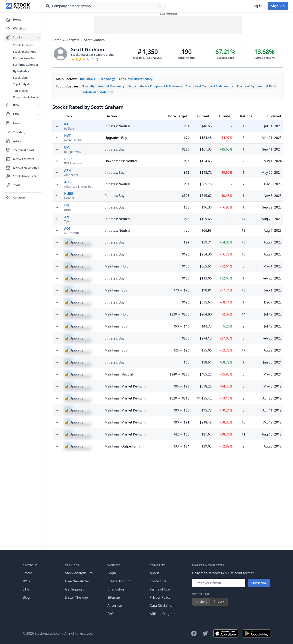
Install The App (77, 597)
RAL (67, 124)
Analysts (73, 40)
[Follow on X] (205, 633)
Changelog (116, 589)
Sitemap (114, 597)
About (154, 573)
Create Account (119, 581)
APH (67, 254)
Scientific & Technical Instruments (209, 86)
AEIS (68, 265)
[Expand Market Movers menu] (39, 159)
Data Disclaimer (162, 606)
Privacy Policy (160, 597)
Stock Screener (23, 45)
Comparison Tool (25, 58)
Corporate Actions (26, 97)
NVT (67, 219)
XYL (67, 300)
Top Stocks (20, 91)
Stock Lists (20, 78)
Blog (26, 597)
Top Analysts (22, 84)
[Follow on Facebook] (194, 633)
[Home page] (18, 6)
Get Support (74, 589)
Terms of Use (160, 589)
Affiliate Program (163, 614)
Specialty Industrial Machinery (103, 86)
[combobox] (105, 6)
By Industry (21, 71)
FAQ (110, 614)
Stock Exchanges (25, 52)
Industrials (87, 79)
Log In (257, 6)
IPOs (26, 581)
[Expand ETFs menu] (39, 114)
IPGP (68, 242)
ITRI (67, 288)
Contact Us (158, 581)
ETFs (26, 589)
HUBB (69, 277)
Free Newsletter (77, 581)
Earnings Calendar (26, 65)
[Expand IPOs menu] (39, 105)
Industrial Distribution (98, 92)
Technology (107, 79)
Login (112, 573)
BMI (67, 230)
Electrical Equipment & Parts (257, 86)
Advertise (115, 606)
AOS (67, 312)
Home (57, 40)
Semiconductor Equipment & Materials (155, 86)
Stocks (28, 573)
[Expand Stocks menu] (39, 37)
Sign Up (278, 6)
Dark (219, 602)
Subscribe (259, 583)
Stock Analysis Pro (79, 573)
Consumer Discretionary (136, 79)
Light (201, 602)
